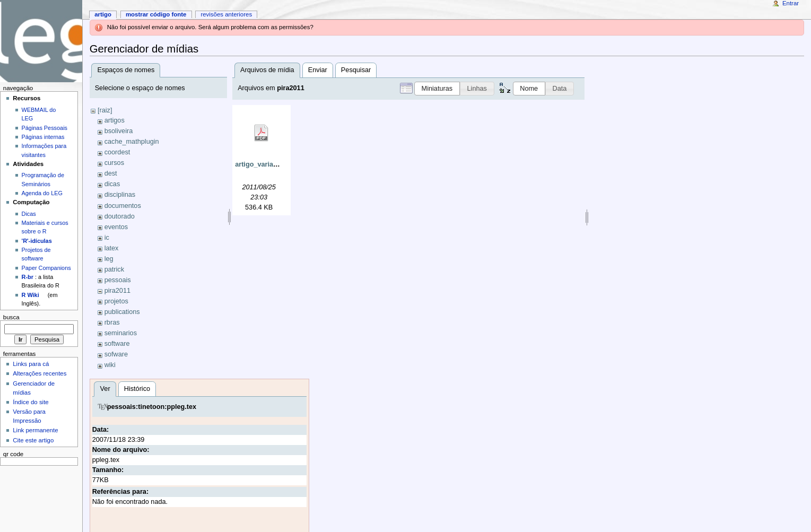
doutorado (120, 216)
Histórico (137, 389)
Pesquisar (356, 70)
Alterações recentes (40, 373)
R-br (28, 277)
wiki (110, 365)
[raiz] (105, 110)
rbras (112, 322)
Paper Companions (46, 268)
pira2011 (117, 291)
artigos (115, 120)
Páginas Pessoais (45, 128)
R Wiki (30, 295)
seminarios (121, 333)
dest (111, 173)
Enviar (318, 70)
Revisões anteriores (226, 14)
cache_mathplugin (132, 142)
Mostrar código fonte (156, 14)
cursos (114, 163)
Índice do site (31, 402)
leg (109, 259)
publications (122, 312)
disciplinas (120, 195)
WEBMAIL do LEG (39, 114)
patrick (114, 269)
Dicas (29, 214)
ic (107, 238)
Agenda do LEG (42, 193)
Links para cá (31, 364)
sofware (116, 354)
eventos (116, 227)
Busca (11, 317)
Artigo (103, 14)
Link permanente (35, 430)
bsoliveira (119, 131)
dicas (112, 184)
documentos (123, 206)
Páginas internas (43, 137)
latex (112, 248)
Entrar (791, 3)
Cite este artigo (33, 440)
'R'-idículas (37, 241)
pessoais (118, 280)
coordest (117, 152)
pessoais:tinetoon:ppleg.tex (152, 407)
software (117, 344)
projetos (116, 301)
